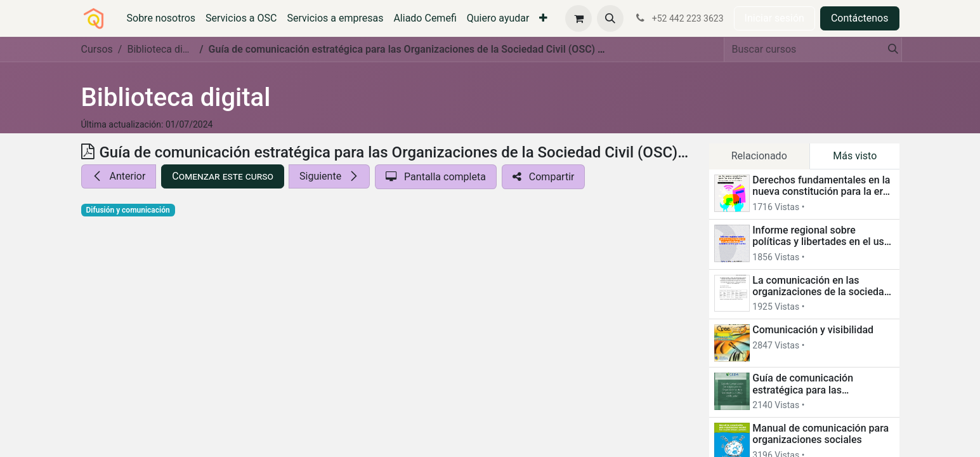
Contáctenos (860, 18)
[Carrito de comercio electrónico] (578, 18)
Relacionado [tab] (759, 156)
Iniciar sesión (774, 18)
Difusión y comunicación (128, 210)
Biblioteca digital (176, 97)
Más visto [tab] (855, 156)
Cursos (97, 49)
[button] (610, 18)
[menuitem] (161, 18)
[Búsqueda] (889, 50)
